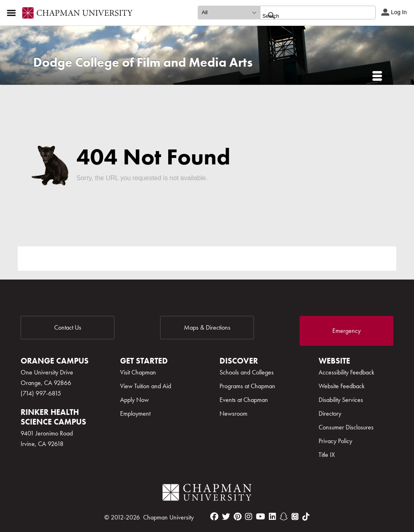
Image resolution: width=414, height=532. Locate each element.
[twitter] (226, 517)
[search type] (229, 13)
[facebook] (214, 517)
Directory (330, 413)
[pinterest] (238, 517)
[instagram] (249, 517)
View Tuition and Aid (146, 386)
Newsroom (233, 413)
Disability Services (341, 400)
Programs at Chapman (247, 386)
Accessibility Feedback (346, 372)
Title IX (327, 455)
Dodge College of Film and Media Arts (143, 62)
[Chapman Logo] (207, 494)
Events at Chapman (244, 400)
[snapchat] (284, 517)
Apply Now (134, 400)
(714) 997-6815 (41, 393)
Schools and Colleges (247, 372)
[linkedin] (272, 517)
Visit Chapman (138, 372)
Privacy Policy (335, 441)
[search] (309, 16)
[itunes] (295, 517)
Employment (135, 413)
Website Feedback (342, 386)
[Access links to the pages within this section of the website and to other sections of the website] (13, 13)
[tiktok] (306, 517)
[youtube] (261, 517)
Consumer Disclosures (346, 427)
